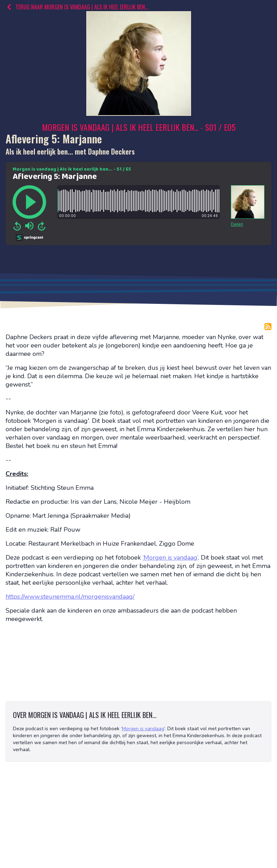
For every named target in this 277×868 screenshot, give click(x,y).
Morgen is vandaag (143, 729)
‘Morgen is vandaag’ (170, 558)
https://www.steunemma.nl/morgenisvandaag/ (70, 597)
